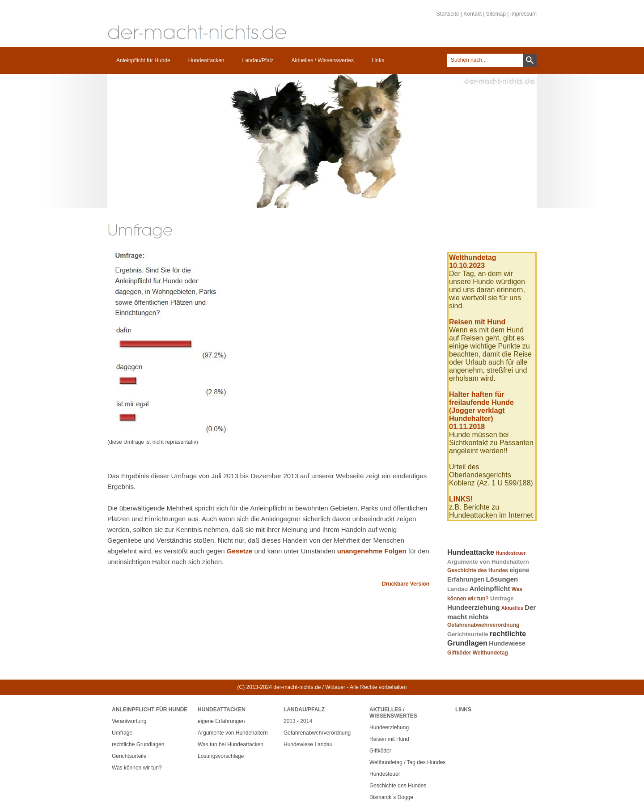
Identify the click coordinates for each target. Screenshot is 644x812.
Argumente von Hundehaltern (488, 562)
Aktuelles (512, 608)
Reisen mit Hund (389, 739)
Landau (458, 589)
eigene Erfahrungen (221, 721)
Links (378, 60)
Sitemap (496, 14)
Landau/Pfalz (258, 60)
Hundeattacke (471, 552)
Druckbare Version (406, 584)
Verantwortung (129, 721)
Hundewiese (507, 643)
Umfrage (502, 598)
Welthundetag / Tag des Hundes (407, 762)
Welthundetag (490, 653)
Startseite (448, 14)
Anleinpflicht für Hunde (143, 60)
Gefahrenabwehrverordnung (483, 625)
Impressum (523, 14)
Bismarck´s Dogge (391, 797)
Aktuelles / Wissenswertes (323, 60)
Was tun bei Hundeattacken (231, 744)
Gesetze (240, 551)
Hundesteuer (511, 553)
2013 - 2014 (298, 721)
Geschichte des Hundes (478, 570)
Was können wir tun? (137, 768)
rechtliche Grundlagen (138, 744)
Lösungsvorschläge (221, 756)
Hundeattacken (206, 60)
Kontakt (472, 14)
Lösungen (502, 579)
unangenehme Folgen (372, 551)
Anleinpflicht (490, 589)
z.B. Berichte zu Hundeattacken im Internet (491, 511)
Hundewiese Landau (308, 744)
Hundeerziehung (474, 607)
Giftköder (459, 653)
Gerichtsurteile (468, 634)
